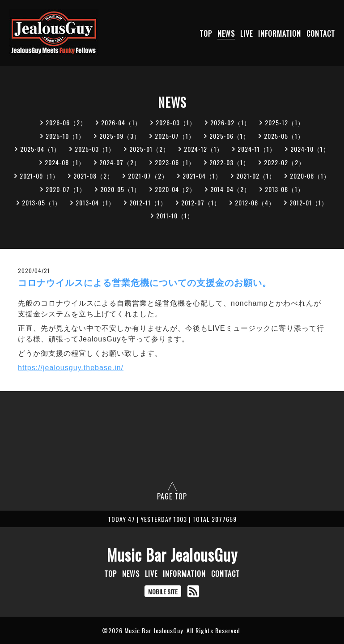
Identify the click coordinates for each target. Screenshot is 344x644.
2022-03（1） (229, 162)
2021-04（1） (202, 176)
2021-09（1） (39, 176)
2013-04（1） (95, 203)
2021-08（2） (93, 176)
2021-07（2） (148, 176)
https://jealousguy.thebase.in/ (71, 368)
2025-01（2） (149, 149)
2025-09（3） (120, 136)
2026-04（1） (121, 122)
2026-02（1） (230, 122)
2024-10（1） (310, 149)
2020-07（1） (66, 189)
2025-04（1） (40, 149)
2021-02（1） (256, 176)
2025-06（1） (229, 136)
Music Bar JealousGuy (172, 554)
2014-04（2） (230, 189)
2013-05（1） (42, 203)
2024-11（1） (257, 149)
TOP (206, 34)
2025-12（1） (285, 122)
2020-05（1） (120, 189)
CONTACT (321, 34)
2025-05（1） (284, 136)
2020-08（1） (310, 176)
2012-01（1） (309, 203)
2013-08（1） (285, 189)
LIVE (246, 34)
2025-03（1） (95, 149)
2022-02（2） (285, 162)
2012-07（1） (201, 203)
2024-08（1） (65, 162)
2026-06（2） (66, 122)
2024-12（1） (204, 149)
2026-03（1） (176, 122)
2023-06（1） (175, 162)
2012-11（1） (148, 203)
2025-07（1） (175, 136)
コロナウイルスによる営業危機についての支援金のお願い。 (145, 283)
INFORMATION (280, 34)
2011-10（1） (175, 215)
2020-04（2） (175, 189)
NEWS (226, 34)
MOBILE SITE (163, 591)
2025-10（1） (65, 136)
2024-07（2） (120, 162)
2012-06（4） (255, 203)
